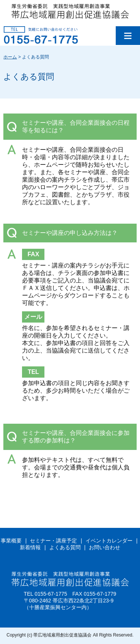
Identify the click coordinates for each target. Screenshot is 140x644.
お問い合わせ (105, 547)
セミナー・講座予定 (53, 541)
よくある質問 (65, 547)
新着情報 (30, 547)
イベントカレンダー (109, 541)
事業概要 (11, 541)
